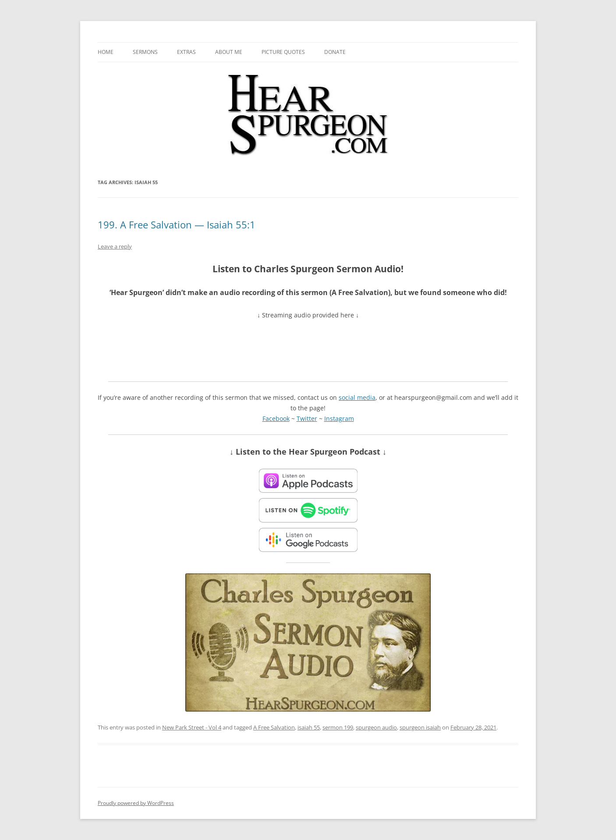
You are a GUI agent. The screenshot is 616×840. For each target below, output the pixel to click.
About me (229, 52)
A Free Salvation (274, 727)
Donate (335, 52)
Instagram (339, 418)
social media (357, 397)
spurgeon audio (376, 727)
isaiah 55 (309, 727)
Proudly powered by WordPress (136, 803)
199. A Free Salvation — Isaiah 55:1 (177, 224)
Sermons (145, 52)
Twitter (307, 418)
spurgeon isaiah (420, 727)
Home (106, 52)
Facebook (276, 418)
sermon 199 (338, 727)
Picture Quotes (283, 52)
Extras (186, 52)
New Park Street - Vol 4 (192, 727)
